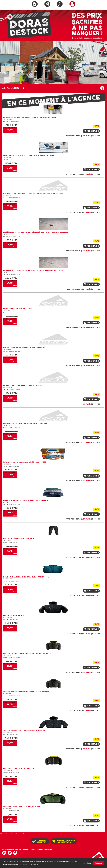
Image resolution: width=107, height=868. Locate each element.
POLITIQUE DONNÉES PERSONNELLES (41, 849)
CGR (21, 849)
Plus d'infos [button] (33, 864)
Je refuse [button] (87, 863)
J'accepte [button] (98, 863)
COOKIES (26, 849)
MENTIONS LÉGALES (8, 849)
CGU (17, 849)
